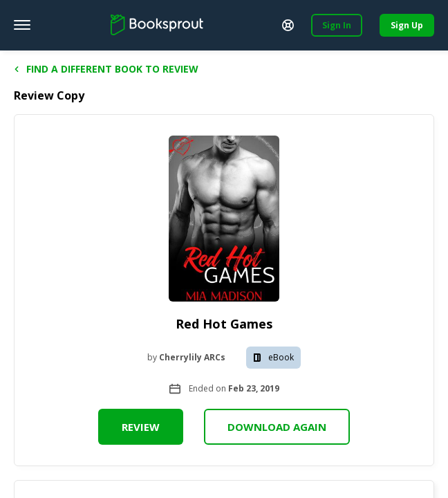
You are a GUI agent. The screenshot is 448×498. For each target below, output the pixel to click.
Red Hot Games (224, 324)
